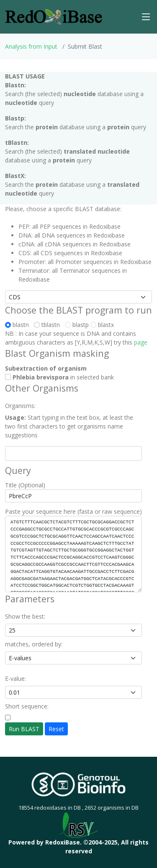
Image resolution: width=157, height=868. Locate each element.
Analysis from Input (31, 46)
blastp (77, 325)
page (141, 342)
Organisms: (20, 406)
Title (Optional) (25, 485)
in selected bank (59, 377)
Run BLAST (24, 729)
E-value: (15, 678)
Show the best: (25, 616)
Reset (56, 729)
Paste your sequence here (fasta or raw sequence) (73, 511)
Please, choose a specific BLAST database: (63, 209)
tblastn (49, 325)
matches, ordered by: (34, 644)
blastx (102, 325)
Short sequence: (27, 706)
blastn (19, 325)
